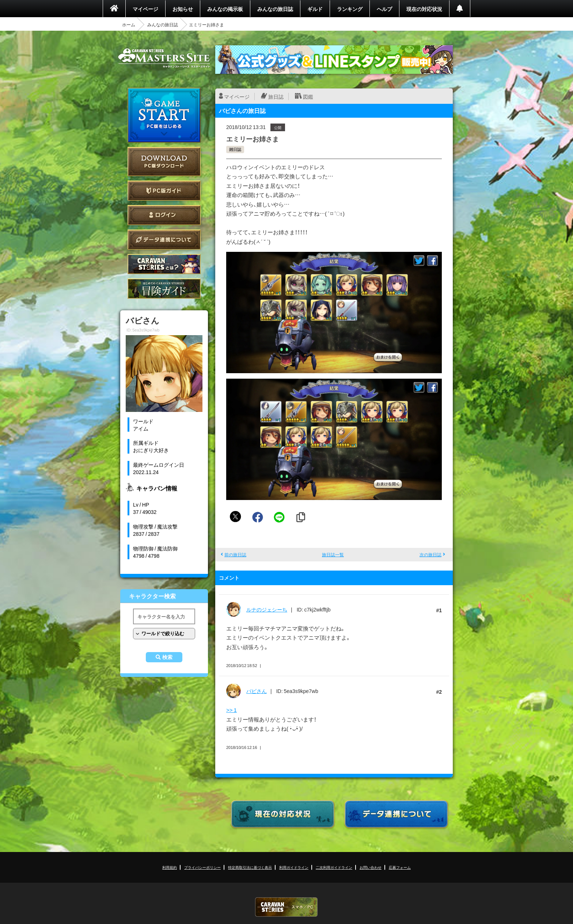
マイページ (145, 9)
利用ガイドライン (294, 867)
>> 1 (232, 710)
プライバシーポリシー (202, 867)
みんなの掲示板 (225, 9)
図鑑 (308, 96)
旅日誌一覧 (333, 554)
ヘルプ (384, 9)
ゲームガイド (164, 289)
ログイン (164, 215)
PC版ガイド (164, 191)
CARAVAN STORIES (286, 907)
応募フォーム (400, 867)
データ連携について (164, 240)
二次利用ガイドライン (334, 867)
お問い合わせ (371, 867)
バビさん (257, 691)
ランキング (350, 9)
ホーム (129, 24)
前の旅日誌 (235, 554)
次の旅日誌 (430, 554)
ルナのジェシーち (267, 609)
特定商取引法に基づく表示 (250, 867)
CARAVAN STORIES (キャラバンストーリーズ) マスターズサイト (164, 58)
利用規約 (170, 867)
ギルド (315, 9)
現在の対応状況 (424, 9)
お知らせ (183, 9)
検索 (167, 657)
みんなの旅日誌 (275, 9)
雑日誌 (235, 149)
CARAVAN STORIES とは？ (164, 264)
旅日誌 (276, 96)
